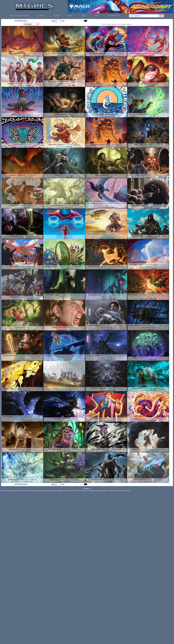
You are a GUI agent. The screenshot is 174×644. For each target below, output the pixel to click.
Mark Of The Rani (59, 327)
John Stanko (103, 329)
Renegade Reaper (60, 419)
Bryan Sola (145, 329)
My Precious (59, 114)
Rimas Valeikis (61, 147)
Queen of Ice (15, 205)
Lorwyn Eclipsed (30, 480)
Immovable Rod (9, 356)
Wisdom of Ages (98, 388)
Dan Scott (103, 177)
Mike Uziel (103, 421)
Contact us (87, 489)
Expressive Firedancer (98, 53)
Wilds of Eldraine (154, 175)
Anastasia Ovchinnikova (19, 421)
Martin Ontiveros (18, 147)
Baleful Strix (18, 145)
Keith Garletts (145, 177)
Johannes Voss (61, 360)
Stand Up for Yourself (140, 449)
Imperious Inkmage (98, 480)
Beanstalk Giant (57, 205)
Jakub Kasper (19, 360)
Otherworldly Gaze (101, 114)
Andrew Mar (145, 116)
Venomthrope (14, 297)
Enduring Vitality (95, 266)
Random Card (114, 16)
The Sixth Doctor (101, 419)
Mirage (27, 327)
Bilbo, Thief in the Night (143, 145)
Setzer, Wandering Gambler (97, 234)
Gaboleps (144, 86)
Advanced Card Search (19, 16)
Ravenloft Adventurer (94, 356)
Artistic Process (140, 419)
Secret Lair (152, 84)
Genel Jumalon (19, 268)
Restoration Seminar (98, 84)
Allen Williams (19, 207)
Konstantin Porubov (102, 299)
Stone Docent (14, 449)
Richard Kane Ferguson (18, 482)
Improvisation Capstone (140, 53)
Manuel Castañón (145, 268)
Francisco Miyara (19, 177)
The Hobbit (30, 53)
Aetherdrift (67, 236)
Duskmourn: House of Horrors (112, 266)
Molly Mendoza (102, 116)
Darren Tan (102, 451)
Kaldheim (70, 419)
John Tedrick (19, 55)
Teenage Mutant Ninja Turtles (152, 388)
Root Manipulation (140, 358)
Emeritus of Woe (56, 480)
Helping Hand (8, 388)
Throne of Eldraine (27, 205)
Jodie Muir (103, 360)
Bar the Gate (50, 356)
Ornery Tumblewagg (137, 205)
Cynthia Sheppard (61, 421)
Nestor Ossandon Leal (61, 86)
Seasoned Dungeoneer (95, 325)
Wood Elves (59, 175)
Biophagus (14, 236)
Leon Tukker (60, 390)
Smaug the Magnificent (17, 53)
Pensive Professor (140, 480)
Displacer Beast (134, 325)
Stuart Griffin (19, 329)
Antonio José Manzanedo (19, 299)
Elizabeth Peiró (144, 360)
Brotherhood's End (134, 295)
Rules (71, 16)
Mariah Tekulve (145, 421)
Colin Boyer (61, 329)
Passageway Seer (94, 295)
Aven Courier (91, 203)
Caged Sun (143, 84)
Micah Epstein (61, 299)
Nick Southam (61, 207)
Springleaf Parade (50, 266)
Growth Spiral (143, 114)
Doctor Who (71, 327)
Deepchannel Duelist (15, 480)
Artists (56, 16)
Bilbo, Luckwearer (58, 53)
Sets (84, 16)
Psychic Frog (16, 114)
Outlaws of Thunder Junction (155, 205)
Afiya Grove (19, 327)
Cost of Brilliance (98, 449)
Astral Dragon (8, 416)
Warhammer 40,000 (26, 236)
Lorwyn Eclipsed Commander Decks (70, 266)
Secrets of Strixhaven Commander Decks (69, 83)
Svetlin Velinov (145, 390)
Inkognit (19, 451)
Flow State (14, 266)
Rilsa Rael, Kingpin (53, 295)
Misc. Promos (71, 53)
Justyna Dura (145, 238)
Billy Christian (102, 55)
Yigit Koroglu (60, 55)
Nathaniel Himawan (102, 390)
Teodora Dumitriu (19, 238)
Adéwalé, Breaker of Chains (141, 236)
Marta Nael (145, 55)
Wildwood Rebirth (102, 175)
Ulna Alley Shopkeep (56, 449)
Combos (41, 16)
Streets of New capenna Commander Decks (111, 203)
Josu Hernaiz (103, 86)
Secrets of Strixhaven (114, 53)
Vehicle (59, 236)
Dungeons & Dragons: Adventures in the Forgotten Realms (69, 357)
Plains (56, 388)
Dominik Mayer (144, 299)
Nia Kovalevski (144, 147)
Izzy (145, 207)
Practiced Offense (14, 84)
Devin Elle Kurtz (61, 238)
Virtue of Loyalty (141, 175)
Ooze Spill (137, 388)
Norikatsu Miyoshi (103, 238)
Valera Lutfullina (60, 116)
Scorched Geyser (136, 264)
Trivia (97, 16)
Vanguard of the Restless (56, 81)
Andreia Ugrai (61, 177)
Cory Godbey (61, 268)
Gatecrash (113, 175)
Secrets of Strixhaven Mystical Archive (155, 295)
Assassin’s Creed (158, 236)
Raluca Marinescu (19, 86)
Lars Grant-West (103, 207)
